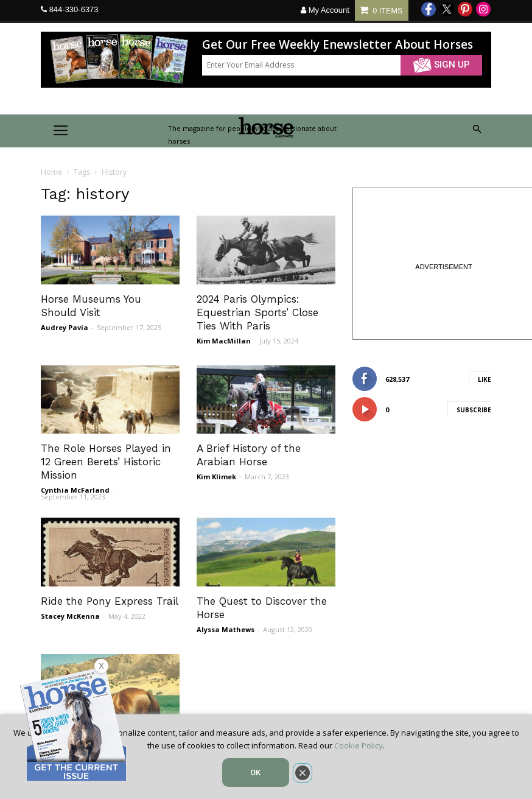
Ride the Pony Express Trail (110, 601)
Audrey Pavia (65, 327)
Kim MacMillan (224, 341)
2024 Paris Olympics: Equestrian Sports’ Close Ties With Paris (257, 312)
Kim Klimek (216, 477)
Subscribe (474, 410)
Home (51, 172)
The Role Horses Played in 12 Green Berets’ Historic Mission (106, 462)
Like (485, 379)
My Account (325, 10)
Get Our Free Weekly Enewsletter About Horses (338, 45)
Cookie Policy (359, 745)
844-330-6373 (74, 9)
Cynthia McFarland (75, 490)
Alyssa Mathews (226, 629)
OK (255, 773)
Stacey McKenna (70, 616)
